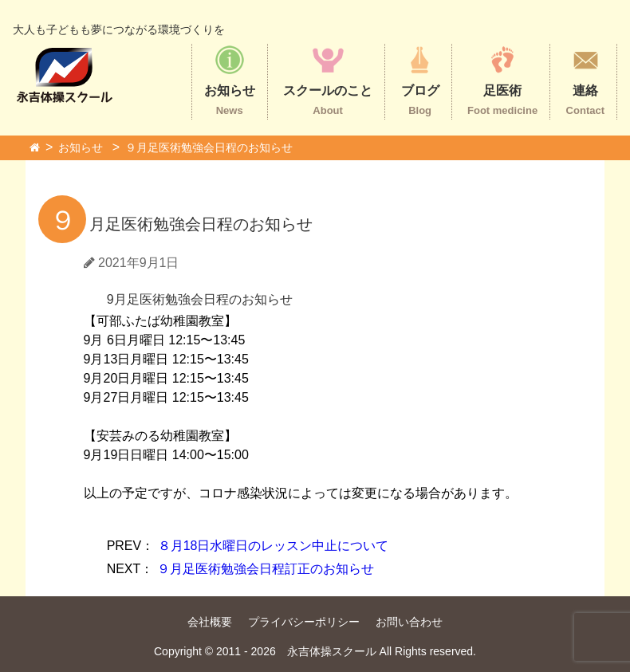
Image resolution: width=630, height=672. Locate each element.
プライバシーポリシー (304, 622)
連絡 (585, 80)
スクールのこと (328, 80)
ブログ (420, 80)
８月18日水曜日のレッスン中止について (248, 546)
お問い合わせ (409, 622)
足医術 (502, 80)
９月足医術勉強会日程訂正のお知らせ (240, 569)
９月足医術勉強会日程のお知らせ (209, 147)
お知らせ (230, 80)
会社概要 (210, 622)
